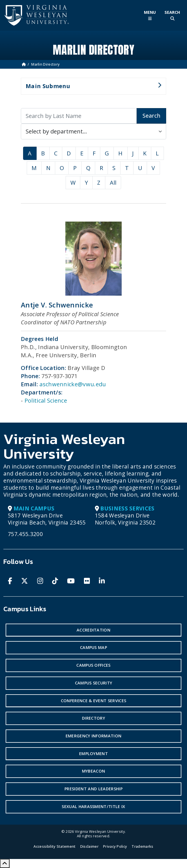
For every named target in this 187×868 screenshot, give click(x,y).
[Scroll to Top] (5, 863)
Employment (93, 754)
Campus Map (93, 647)
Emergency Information (94, 736)
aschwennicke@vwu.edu (73, 384)
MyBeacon (94, 771)
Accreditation (93, 630)
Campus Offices (93, 665)
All (113, 183)
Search (151, 116)
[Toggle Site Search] (172, 15)
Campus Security (94, 683)
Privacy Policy (115, 846)
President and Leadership (93, 789)
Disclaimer (89, 846)
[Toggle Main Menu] (150, 15)
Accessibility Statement (54, 846)
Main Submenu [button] (91, 88)
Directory (93, 718)
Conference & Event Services (94, 701)
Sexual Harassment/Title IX (93, 806)
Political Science (46, 400)
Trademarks (142, 846)
